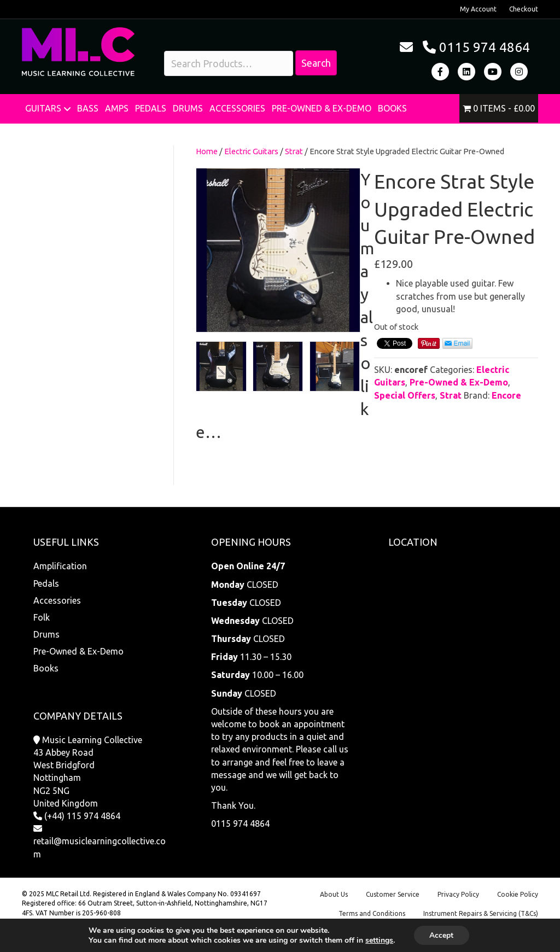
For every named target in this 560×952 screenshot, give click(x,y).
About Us (334, 894)
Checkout (524, 9)
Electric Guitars (251, 151)
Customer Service (393, 894)
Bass (88, 108)
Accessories (237, 108)
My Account (478, 9)
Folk (42, 617)
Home (207, 151)
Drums (188, 108)
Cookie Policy (518, 894)
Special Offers (405, 395)
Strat (294, 151)
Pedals (151, 108)
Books (392, 108)
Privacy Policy (458, 894)
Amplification (60, 566)
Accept (441, 935)
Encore (506, 395)
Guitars (43, 108)
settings (379, 940)
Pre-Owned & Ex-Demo (322, 108)
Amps (117, 108)
